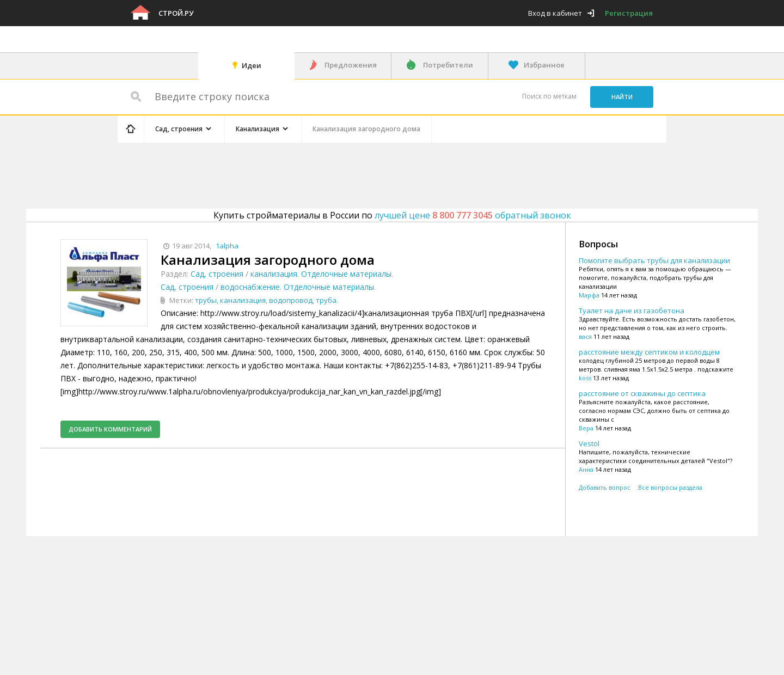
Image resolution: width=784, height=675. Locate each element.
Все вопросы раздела (670, 487)
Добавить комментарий (110, 429)
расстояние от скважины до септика (642, 393)
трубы (206, 300)
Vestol (589, 443)
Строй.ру (176, 13)
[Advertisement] (323, 174)
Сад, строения (217, 274)
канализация (274, 274)
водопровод (291, 300)
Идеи (252, 65)
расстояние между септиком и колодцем (649, 352)
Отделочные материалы (346, 274)
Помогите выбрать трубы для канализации (654, 260)
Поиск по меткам (549, 96)
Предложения (351, 65)
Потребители (448, 65)
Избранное (544, 65)
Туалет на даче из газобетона (632, 311)
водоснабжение (250, 287)
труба (326, 300)
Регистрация (629, 13)
